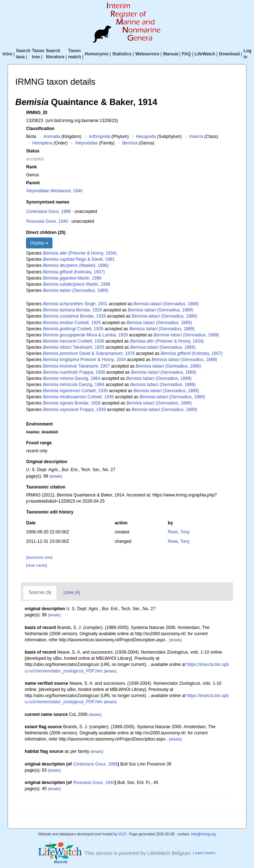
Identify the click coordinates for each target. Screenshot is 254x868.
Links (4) (72, 592)
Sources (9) (40, 592)
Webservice (147, 54)
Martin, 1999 (72, 278)
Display (39, 243)
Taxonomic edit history (50, 512)
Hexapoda (146, 137)
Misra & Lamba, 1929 (85, 335)
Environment (39, 424)
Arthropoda (99, 137)
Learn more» (204, 853)
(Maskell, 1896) (76, 265)
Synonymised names (48, 202)
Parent (33, 183)
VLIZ (122, 834)
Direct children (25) (46, 232)
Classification (40, 129)
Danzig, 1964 (71, 378)
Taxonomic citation (46, 487)
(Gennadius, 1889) (75, 290)
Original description (46, 462)
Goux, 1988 (48, 211)
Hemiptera (42, 143)
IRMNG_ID (37, 113)
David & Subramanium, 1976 (89, 353)
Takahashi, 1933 (73, 347)
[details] (56, 476)
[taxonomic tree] (39, 557)
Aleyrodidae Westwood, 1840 (54, 191)
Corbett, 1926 (72, 323)
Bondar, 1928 (72, 310)
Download (229, 54)
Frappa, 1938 (74, 372)
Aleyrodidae (86, 143)
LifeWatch (205, 54)
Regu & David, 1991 (79, 259)
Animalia (52, 137)
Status (33, 151)
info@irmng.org (204, 834)
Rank (31, 167)
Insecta (196, 137)
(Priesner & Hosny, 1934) (80, 253)
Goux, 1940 (47, 221)
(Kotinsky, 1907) (74, 272)
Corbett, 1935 (73, 329)
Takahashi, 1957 (76, 366)
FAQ (187, 54)
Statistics (122, 54)
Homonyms (96, 54)
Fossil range (39, 443)
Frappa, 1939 (74, 410)
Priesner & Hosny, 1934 (84, 360)
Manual (171, 54)
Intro (7, 54)
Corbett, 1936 (73, 341)
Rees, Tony (179, 532)
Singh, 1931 (75, 304)
